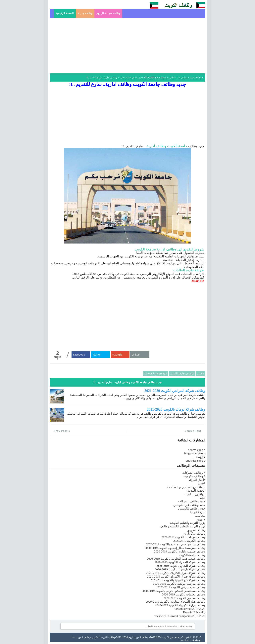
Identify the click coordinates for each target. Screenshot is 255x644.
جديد (192, 77)
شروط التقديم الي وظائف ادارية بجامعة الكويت (169, 249)
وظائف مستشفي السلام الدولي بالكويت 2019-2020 (173, 591)
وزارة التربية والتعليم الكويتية (187, 523)
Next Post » (193, 431)
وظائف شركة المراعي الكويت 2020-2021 (175, 391)
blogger (201, 457)
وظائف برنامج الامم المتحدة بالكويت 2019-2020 (176, 544)
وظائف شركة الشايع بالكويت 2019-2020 (180, 566)
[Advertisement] (127, 46)
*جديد (202, 483)
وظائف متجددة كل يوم (108, 13)
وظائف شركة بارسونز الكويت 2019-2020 (180, 569)
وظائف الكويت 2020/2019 (189, 541)
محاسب (200, 516)
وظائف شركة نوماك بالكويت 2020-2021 (176, 409)
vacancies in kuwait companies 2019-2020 (180, 616)
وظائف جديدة (85, 13)
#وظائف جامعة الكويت (182, 373)
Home (199, 77)
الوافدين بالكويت (195, 494)
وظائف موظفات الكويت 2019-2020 (183, 537)
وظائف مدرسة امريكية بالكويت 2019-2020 (179, 584)
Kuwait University (155, 77)
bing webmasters (195, 453)
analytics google (195, 461)
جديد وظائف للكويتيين (192, 509)
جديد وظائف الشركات (192, 501)
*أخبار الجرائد (197, 480)
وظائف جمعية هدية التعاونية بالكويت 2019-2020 (176, 559)
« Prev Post (62, 431)
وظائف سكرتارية (195, 534)
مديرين (201, 519)
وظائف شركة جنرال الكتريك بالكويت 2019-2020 (176, 573)
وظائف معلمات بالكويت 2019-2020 (184, 594)
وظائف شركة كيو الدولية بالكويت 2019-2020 (178, 580)
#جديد (201, 373)
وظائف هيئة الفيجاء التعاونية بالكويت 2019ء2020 (175, 602)
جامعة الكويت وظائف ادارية (167, 146)
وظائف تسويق (196, 530)
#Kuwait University (156, 373)
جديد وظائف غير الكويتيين (189, 505)
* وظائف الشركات (194, 473)
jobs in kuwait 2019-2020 (190, 609)
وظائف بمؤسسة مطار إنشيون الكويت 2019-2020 (175, 548)
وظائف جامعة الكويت (177, 77)
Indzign (197, 640)
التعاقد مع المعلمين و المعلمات (186, 487)
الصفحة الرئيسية (65, 13)
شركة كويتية (198, 512)
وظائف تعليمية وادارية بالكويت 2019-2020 (180, 551)
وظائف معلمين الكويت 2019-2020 (184, 598)
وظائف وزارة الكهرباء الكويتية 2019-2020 (180, 605)
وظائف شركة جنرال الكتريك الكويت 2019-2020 (176, 577)
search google (197, 450)
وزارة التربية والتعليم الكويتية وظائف (183, 526)
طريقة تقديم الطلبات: (188, 270)
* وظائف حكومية (195, 476)
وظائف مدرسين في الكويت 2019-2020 (181, 587)
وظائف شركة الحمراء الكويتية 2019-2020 (180, 562)
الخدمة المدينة (196, 491)
